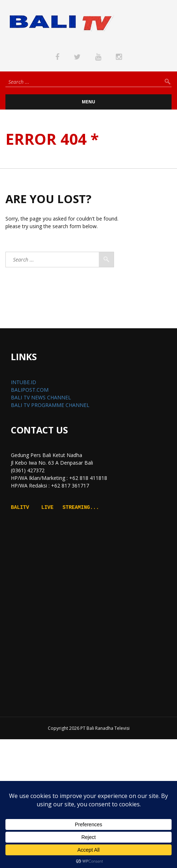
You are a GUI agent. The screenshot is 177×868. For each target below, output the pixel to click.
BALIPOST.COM (30, 390)
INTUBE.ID (24, 382)
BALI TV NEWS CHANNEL (41, 397)
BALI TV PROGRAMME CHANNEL (50, 405)
